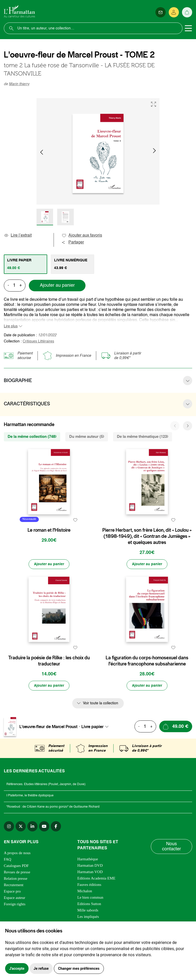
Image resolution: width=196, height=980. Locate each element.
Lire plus (11, 326)
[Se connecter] (174, 12)
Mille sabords (88, 910)
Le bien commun (90, 897)
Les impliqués (88, 917)
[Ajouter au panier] (49, 564)
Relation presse (16, 878)
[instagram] (9, 826)
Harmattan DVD (90, 865)
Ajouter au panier (57, 285)
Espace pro (12, 891)
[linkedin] (32, 826)
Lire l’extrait (18, 236)
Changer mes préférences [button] (79, 968)
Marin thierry (19, 84)
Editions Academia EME (96, 878)
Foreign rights (15, 904)
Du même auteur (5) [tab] (87, 437)
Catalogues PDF (16, 866)
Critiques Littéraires (38, 341)
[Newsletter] (161, 12)
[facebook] (56, 826)
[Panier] (187, 12)
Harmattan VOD (90, 872)
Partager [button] (73, 242)
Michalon (85, 891)
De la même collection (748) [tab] (32, 437)
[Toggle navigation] (188, 28)
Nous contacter (171, 847)
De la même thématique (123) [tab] (143, 437)
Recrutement (14, 885)
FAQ (8, 859)
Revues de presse (17, 872)
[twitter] (21, 826)
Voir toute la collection (101, 703)
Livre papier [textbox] (93, 727)
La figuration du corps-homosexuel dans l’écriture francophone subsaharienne (147, 661)
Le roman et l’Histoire (49, 530)
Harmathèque (88, 859)
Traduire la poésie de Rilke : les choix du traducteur (49, 661)
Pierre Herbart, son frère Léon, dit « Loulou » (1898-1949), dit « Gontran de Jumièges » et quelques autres (147, 536)
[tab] (26, 264)
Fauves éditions (89, 885)
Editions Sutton (89, 904)
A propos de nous (17, 853)
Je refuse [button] (41, 968)
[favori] (75, 520)
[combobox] (96, 727)
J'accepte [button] (17, 968)
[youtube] (44, 826)
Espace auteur (15, 898)
